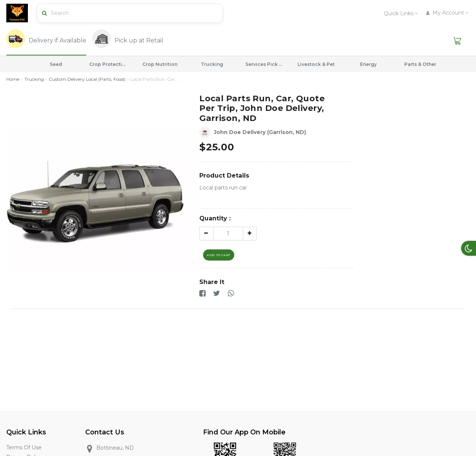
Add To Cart (219, 255)
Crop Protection (108, 64)
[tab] (46, 41)
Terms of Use (24, 448)
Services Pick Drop (264, 64)
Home (13, 79)
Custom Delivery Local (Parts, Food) (87, 79)
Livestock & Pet (316, 64)
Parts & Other (420, 64)
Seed (56, 64)
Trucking (212, 64)
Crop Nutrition (160, 64)
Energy (368, 64)
